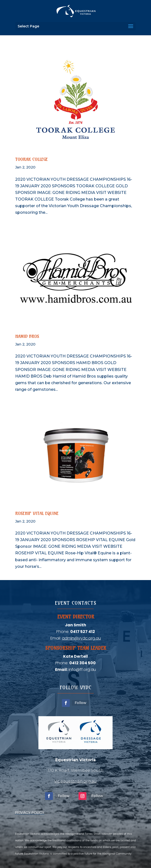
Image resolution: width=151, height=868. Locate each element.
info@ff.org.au (82, 670)
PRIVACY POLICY (30, 813)
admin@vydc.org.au (81, 638)
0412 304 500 (82, 663)
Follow (81, 703)
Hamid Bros (27, 336)
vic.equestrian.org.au (75, 781)
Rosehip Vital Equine (37, 513)
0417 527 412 (83, 632)
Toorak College (31, 159)
